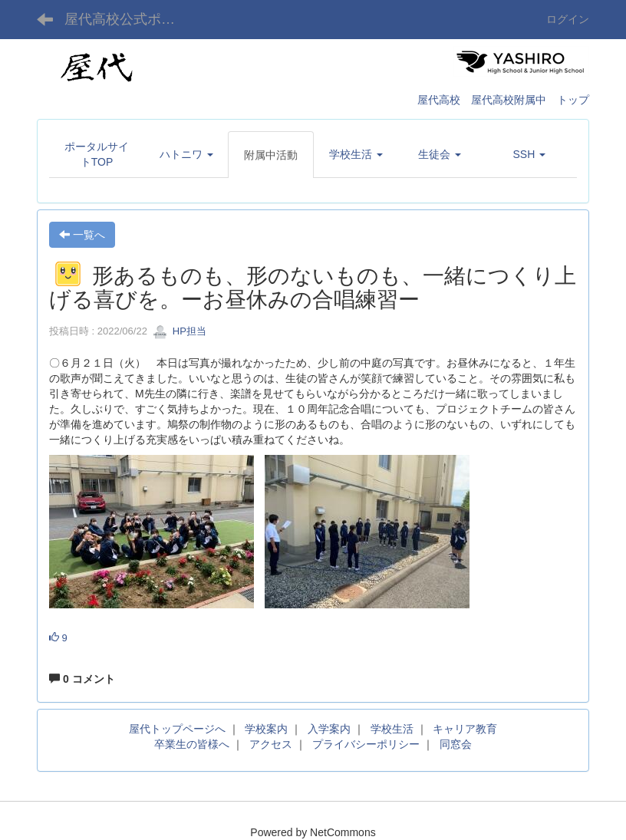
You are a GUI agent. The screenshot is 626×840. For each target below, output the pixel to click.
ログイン (568, 19)
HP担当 (180, 331)
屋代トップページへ (177, 729)
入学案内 (329, 729)
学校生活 (392, 729)
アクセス (271, 744)
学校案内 (266, 729)
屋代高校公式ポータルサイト (129, 19)
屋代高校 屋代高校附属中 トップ (503, 100)
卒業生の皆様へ (192, 744)
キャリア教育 (465, 729)
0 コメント (82, 679)
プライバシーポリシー (366, 744)
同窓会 (456, 744)
